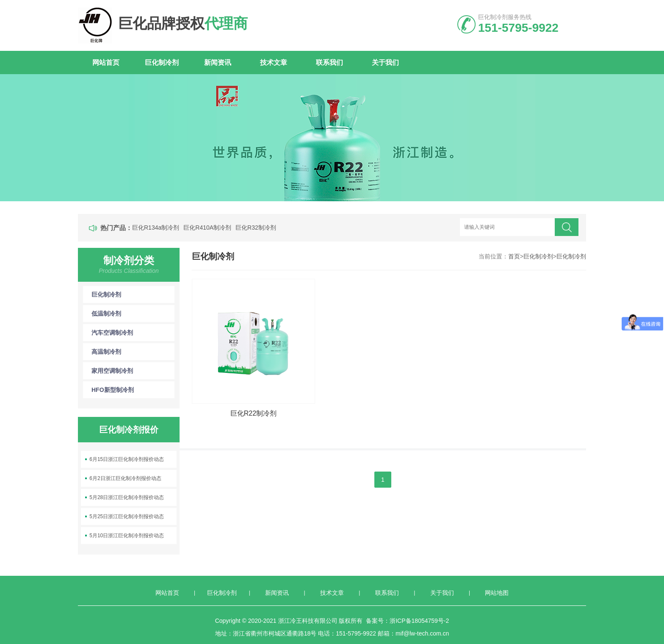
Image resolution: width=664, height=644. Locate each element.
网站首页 (106, 62)
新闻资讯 (218, 62)
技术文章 (274, 62)
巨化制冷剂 (162, 62)
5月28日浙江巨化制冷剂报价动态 (127, 497)
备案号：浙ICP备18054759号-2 (407, 621)
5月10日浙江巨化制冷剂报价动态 (127, 536)
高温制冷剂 (133, 352)
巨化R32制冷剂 (256, 228)
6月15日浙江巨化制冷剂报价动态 (127, 459)
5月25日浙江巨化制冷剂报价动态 (127, 516)
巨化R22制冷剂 (253, 413)
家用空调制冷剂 (133, 371)
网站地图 (497, 593)
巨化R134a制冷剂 (156, 228)
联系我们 (329, 62)
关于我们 (385, 62)
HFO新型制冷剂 (133, 390)
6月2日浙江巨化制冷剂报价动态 (125, 478)
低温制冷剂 (133, 314)
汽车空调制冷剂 (133, 333)
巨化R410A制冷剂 (207, 228)
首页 (514, 256)
